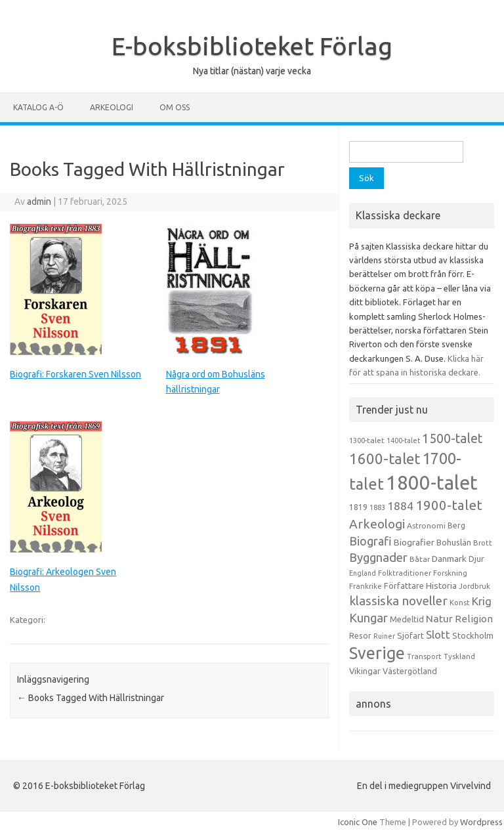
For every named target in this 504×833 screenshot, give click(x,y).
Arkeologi (112, 107)
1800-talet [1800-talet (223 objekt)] (432, 483)
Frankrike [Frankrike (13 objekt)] (366, 586)
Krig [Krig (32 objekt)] (482, 601)
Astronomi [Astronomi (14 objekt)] (426, 525)
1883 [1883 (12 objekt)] (377, 507)
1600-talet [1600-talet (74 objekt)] (385, 459)
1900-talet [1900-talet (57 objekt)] (449, 505)
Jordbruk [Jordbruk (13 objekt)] (474, 586)
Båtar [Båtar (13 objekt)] (420, 559)
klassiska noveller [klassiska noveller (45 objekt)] (398, 601)
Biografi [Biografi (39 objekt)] (370, 541)
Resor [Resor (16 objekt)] (360, 635)
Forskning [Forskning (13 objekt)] (450, 573)
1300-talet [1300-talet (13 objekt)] (367, 440)
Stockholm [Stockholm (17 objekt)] (473, 635)
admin (39, 202)
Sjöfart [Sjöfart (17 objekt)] (410, 635)
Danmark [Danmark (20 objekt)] (449, 559)
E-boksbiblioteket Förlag (252, 46)
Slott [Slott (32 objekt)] (438, 634)
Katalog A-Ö (38, 107)
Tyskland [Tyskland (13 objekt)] (459, 656)
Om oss (175, 107)
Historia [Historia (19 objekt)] (441, 586)
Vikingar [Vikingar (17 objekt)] (365, 671)
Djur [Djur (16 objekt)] (476, 559)
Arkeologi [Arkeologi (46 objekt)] (377, 524)
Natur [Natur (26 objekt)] (439, 619)
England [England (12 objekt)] (363, 573)
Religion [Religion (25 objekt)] (474, 619)
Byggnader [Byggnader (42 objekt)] (378, 557)
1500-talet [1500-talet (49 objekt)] (452, 438)
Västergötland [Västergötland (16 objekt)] (410, 671)
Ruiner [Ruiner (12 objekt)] (384, 636)
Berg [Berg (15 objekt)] (456, 525)
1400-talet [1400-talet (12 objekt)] (403, 440)
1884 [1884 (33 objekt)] (400, 506)
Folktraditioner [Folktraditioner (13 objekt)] (405, 573)
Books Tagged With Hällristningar (91, 698)
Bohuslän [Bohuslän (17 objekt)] (454, 542)
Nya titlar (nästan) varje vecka (252, 71)
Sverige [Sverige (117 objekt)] (377, 653)
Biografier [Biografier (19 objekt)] (414, 542)
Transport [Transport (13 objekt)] (424, 656)
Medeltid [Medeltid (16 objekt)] (407, 619)
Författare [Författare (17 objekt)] (404, 586)
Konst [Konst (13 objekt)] (460, 603)
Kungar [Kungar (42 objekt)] (368, 618)
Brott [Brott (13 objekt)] (483, 543)
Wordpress (481, 822)
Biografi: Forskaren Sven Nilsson (75, 374)
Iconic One (358, 822)
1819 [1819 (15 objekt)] (358, 507)
